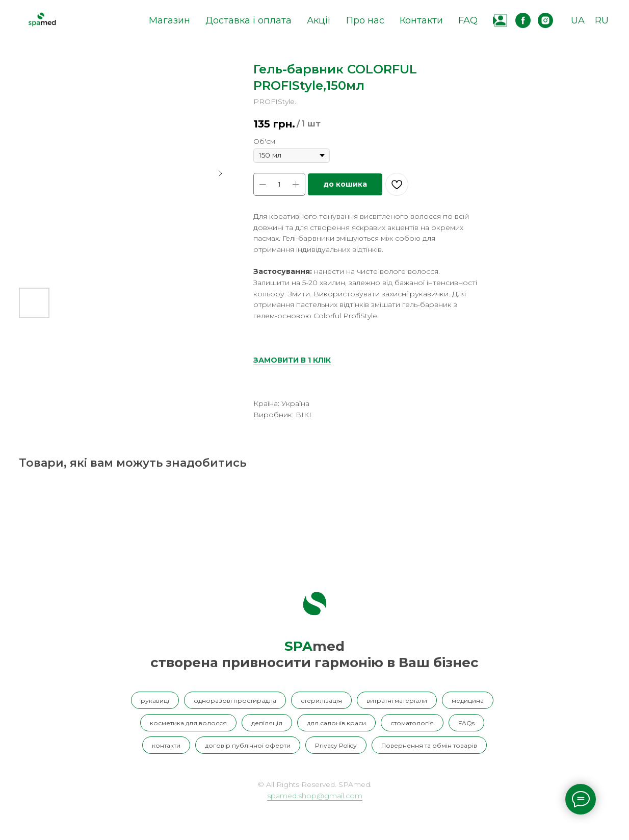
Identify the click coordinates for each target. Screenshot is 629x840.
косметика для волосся (188, 723)
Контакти (421, 20)
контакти (166, 745)
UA (578, 20)
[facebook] (523, 20)
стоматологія (412, 723)
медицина (468, 701)
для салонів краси (336, 723)
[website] (501, 20)
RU (602, 20)
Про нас (365, 20)
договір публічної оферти (248, 745)
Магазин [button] (169, 20)
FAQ (468, 20)
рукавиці (155, 701)
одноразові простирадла (235, 701)
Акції (319, 20)
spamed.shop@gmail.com (315, 796)
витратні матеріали (397, 701)
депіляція (267, 723)
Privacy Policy (336, 745)
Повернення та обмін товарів (429, 745)
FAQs (466, 723)
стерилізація (321, 701)
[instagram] (545, 20)
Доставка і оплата (248, 20)
